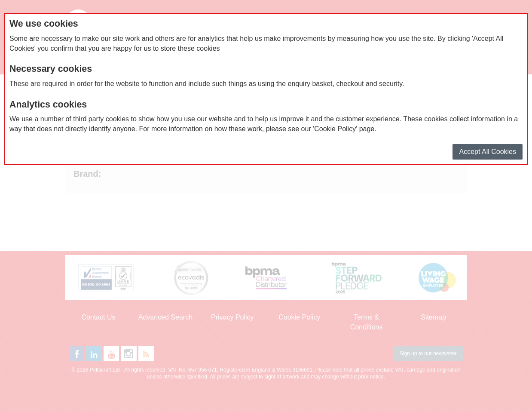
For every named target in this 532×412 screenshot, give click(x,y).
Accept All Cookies (488, 152)
